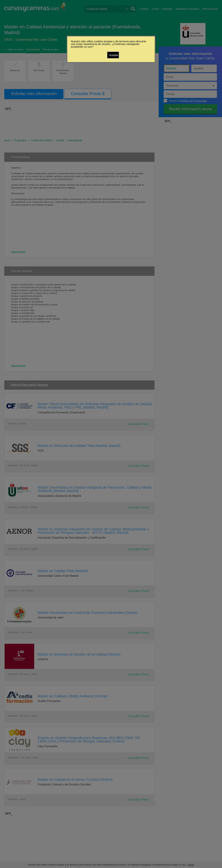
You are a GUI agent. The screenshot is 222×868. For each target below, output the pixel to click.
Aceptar (114, 55)
